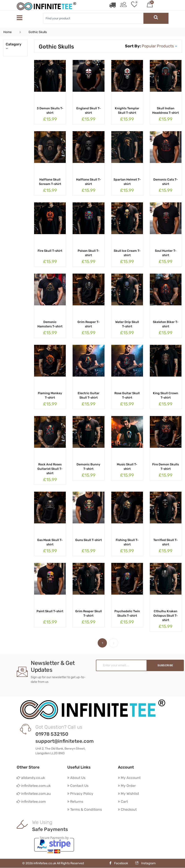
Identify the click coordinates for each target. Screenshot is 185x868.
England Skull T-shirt (89, 111)
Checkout (127, 809)
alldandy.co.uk (31, 778)
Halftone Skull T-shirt (89, 182)
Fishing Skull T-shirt (127, 542)
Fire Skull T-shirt (50, 251)
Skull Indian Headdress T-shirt (166, 111)
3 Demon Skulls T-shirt (50, 111)
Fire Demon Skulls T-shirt (166, 467)
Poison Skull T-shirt (89, 253)
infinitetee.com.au (34, 794)
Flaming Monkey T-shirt (50, 395)
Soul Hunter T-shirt (166, 253)
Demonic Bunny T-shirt (88, 467)
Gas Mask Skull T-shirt (50, 542)
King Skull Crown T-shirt (166, 395)
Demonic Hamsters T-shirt (50, 324)
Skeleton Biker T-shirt (166, 324)
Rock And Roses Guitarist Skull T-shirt (50, 469)
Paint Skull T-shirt (50, 611)
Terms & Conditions (85, 809)
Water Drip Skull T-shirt (127, 324)
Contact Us (78, 786)
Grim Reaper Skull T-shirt (89, 613)
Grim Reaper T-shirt (89, 324)
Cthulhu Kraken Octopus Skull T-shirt (166, 616)
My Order (127, 786)
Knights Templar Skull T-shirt (127, 111)
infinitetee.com (31, 802)
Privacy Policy (80, 794)
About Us (76, 778)
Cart (123, 802)
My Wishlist (128, 794)
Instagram (145, 863)
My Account (129, 778)
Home (7, 32)
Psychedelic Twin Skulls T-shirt (127, 613)
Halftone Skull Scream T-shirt (50, 182)
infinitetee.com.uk (34, 786)
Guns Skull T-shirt (89, 540)
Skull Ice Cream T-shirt (127, 253)
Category (15, 46)
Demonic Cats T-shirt (166, 182)
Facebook (118, 863)
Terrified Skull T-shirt (166, 542)
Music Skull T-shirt (127, 467)
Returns (75, 802)
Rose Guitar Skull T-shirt (127, 395)
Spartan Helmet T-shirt (127, 182)
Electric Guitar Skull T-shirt (89, 395)
